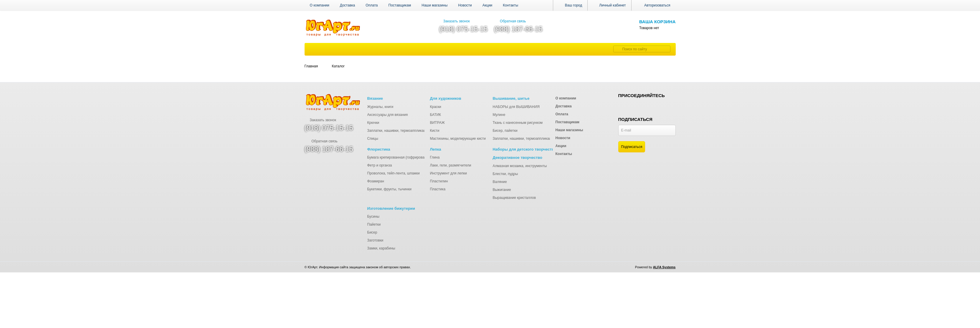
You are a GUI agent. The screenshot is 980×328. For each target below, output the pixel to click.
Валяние (500, 182)
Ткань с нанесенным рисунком (518, 123)
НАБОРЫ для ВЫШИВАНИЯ (516, 107)
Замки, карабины (381, 248)
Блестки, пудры (505, 174)
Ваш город (570, 5)
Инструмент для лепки (448, 173)
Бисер (372, 232)
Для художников (445, 98)
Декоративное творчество (517, 158)
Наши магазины (434, 5)
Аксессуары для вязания (388, 115)
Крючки (373, 123)
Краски (435, 107)
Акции (487, 5)
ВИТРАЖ (437, 123)
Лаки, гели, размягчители (450, 165)
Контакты (510, 5)
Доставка (348, 5)
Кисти (434, 131)
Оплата (372, 5)
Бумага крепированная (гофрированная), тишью (407, 157)
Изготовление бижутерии (391, 208)
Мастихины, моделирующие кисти (458, 139)
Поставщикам (400, 5)
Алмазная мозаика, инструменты (520, 166)
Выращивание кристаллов (514, 198)
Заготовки (375, 240)
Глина (435, 157)
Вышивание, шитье (511, 98)
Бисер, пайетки (505, 131)
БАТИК (435, 115)
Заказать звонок (454, 21)
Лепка (435, 149)
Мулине (499, 115)
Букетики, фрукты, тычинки (389, 189)
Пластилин (439, 181)
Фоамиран (376, 181)
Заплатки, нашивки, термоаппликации (399, 131)
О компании (320, 5)
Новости (465, 5)
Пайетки (374, 224)
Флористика (379, 149)
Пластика (438, 189)
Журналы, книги (380, 107)
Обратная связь (510, 21)
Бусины (373, 217)
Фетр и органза (380, 165)
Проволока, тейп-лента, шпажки (394, 173)
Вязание (375, 98)
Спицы (373, 139)
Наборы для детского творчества (524, 149)
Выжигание (502, 190)
